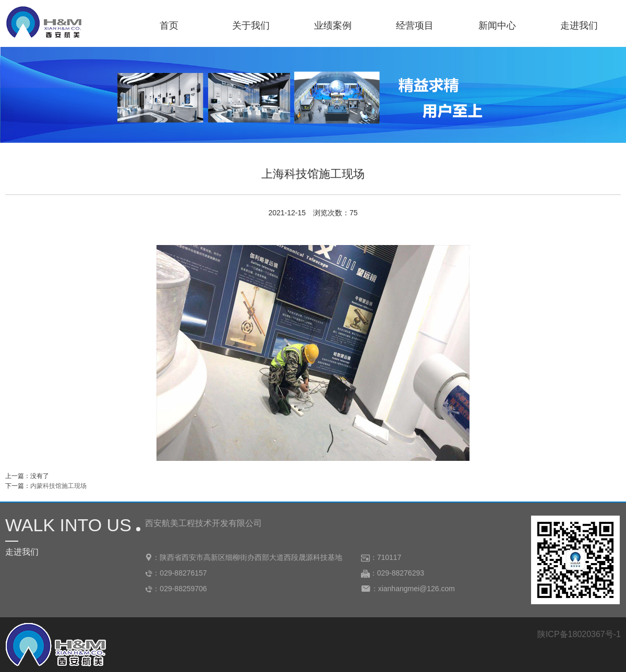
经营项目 (415, 26)
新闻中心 (497, 26)
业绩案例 (333, 26)
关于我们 (251, 26)
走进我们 (579, 26)
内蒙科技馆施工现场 (58, 486)
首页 (169, 26)
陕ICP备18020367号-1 (579, 634)
